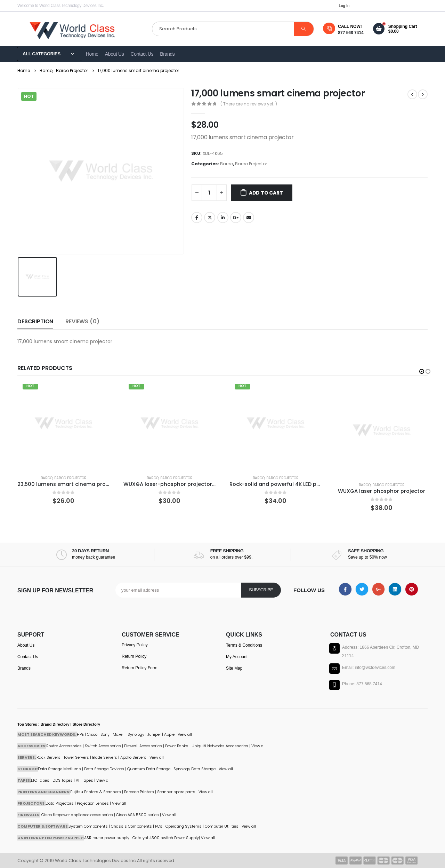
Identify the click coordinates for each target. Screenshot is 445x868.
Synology (136, 734)
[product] (63, 423)
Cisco (92, 734)
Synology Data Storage (195, 769)
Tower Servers (76, 757)
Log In (344, 6)
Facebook (197, 218)
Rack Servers (48, 757)
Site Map (234, 668)
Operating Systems (184, 826)
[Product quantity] (209, 193)
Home (92, 54)
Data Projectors (60, 803)
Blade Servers (105, 757)
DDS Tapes (63, 780)
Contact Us (142, 54)
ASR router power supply (107, 838)
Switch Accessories (103, 746)
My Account (237, 657)
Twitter (210, 218)
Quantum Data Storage (149, 769)
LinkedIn (223, 218)
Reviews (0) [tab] (82, 321)
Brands (167, 54)
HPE (80, 734)
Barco (226, 164)
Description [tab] (35, 321)
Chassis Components (131, 826)
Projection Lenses (93, 803)
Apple (169, 734)
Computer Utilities (222, 826)
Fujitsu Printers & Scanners (96, 792)
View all (157, 757)
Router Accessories (64, 746)
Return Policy (134, 656)
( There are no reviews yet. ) (249, 104)
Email (249, 218)
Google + (236, 218)
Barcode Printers (139, 792)
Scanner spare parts (176, 792)
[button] (422, 371)
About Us (115, 54)
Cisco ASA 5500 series (137, 815)
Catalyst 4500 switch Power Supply (166, 838)
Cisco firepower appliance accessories (77, 815)
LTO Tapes (40, 780)
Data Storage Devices (104, 769)
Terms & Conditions (244, 645)
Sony (105, 734)
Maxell (119, 734)
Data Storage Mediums (59, 769)
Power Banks (177, 746)
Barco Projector (251, 164)
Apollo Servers (133, 757)
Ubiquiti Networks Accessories (220, 746)
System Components (88, 826)
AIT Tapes (84, 780)
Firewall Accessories (143, 746)
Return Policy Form (140, 668)
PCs (159, 826)
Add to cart (266, 193)
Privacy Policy (135, 645)
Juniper (154, 734)
